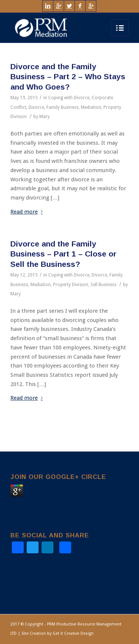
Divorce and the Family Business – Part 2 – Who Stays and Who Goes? (68, 77)
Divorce (36, 107)
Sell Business (103, 285)
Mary (44, 117)
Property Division (71, 285)
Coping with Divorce (69, 98)
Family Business (62, 107)
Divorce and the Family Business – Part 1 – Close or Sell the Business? (63, 254)
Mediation (91, 107)
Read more (28, 212)
